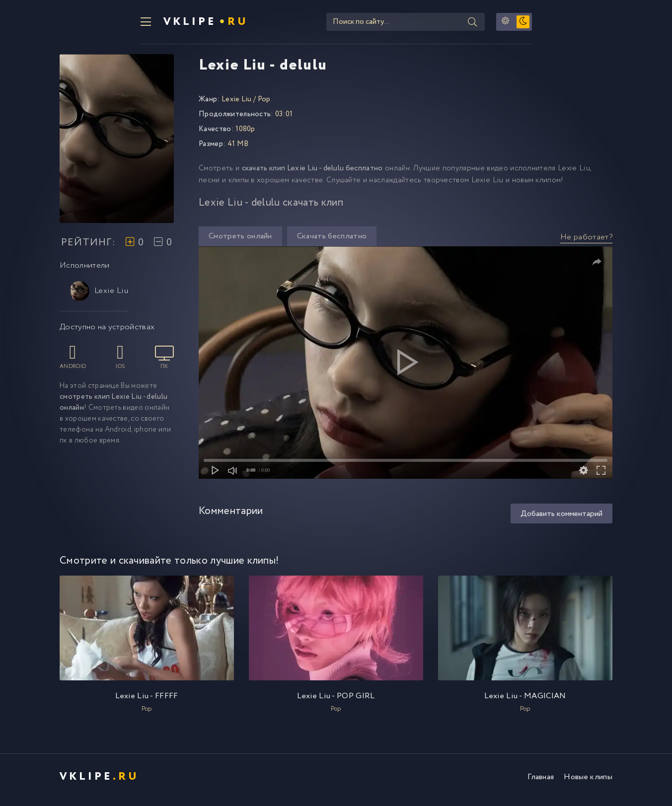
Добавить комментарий (561, 520)
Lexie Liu (99, 297)
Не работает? (586, 243)
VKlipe (129, 25)
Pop (264, 105)
